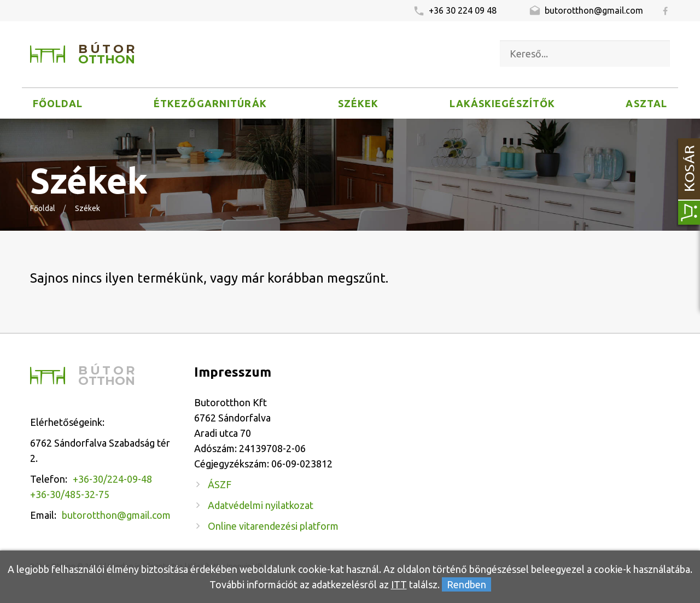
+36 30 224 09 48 (455, 11)
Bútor (108, 55)
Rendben (466, 584)
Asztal (646, 103)
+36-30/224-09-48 (112, 479)
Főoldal (58, 103)
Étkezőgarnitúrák (210, 103)
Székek (358, 103)
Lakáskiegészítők (502, 103)
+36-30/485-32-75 (70, 494)
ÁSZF (220, 484)
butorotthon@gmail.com (586, 11)
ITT (399, 584)
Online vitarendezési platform (273, 526)
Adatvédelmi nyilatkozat (261, 505)
